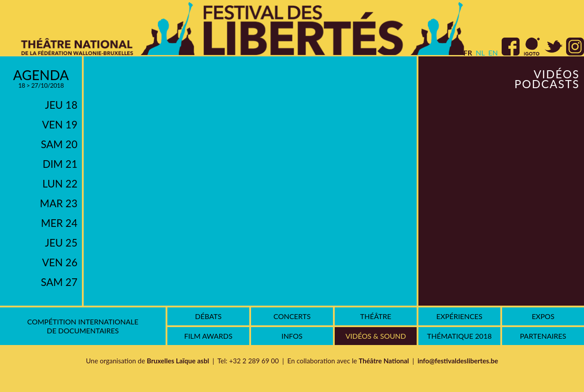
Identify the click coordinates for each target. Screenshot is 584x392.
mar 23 (59, 203)
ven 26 (60, 262)
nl (480, 53)
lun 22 (60, 183)
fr (468, 53)
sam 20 (59, 144)
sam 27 (59, 282)
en (493, 53)
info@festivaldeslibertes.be (458, 361)
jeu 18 (61, 105)
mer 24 (59, 223)
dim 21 (60, 164)
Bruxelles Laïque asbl (178, 361)
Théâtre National (384, 361)
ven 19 (60, 124)
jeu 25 (61, 243)
